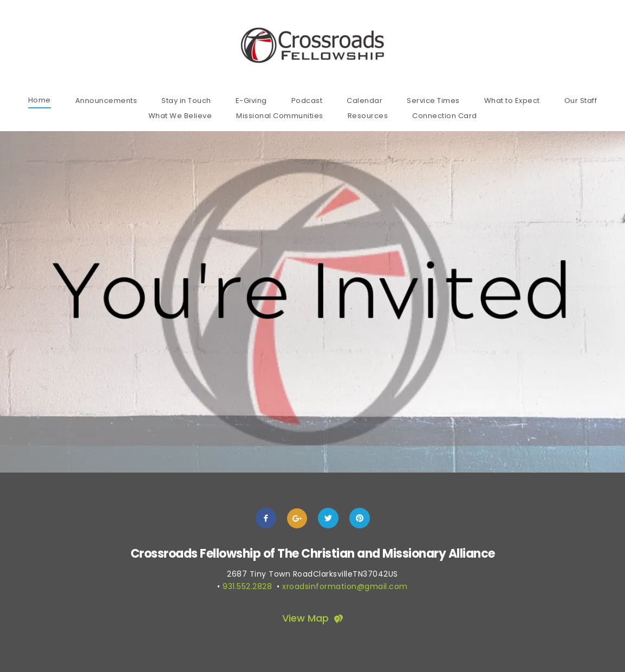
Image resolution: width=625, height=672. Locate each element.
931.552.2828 (247, 586)
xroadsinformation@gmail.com (345, 586)
